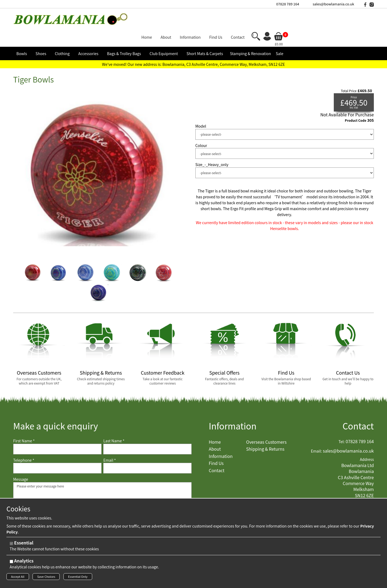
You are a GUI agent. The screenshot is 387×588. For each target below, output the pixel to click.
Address (367, 440)
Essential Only (78, 578)
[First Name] (57, 430)
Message (21, 460)
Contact (358, 407)
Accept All (18, 578)
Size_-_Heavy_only (212, 146)
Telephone (24, 441)
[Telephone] (57, 449)
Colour (201, 126)
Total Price (349, 71)
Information (233, 407)
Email (110, 441)
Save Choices (46, 578)
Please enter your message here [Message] (102, 490)
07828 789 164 (288, 4)
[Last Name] (147, 430)
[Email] (147, 449)
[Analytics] (11, 563)
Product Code (356, 101)
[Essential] (11, 545)
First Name (24, 422)
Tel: (342, 423)
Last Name (114, 422)
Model (201, 107)
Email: (316, 432)
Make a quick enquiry (55, 407)
